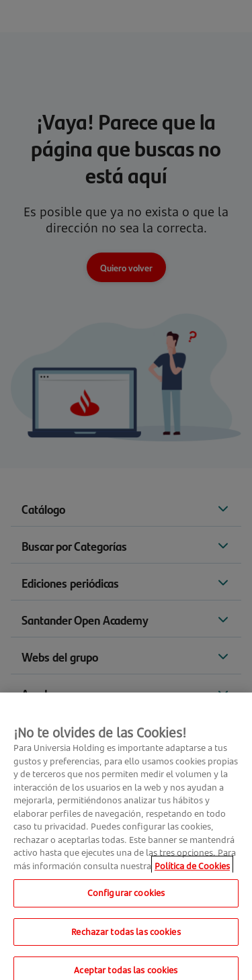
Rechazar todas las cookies (126, 936)
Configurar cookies (126, 897)
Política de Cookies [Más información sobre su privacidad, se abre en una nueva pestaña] (192, 870)
